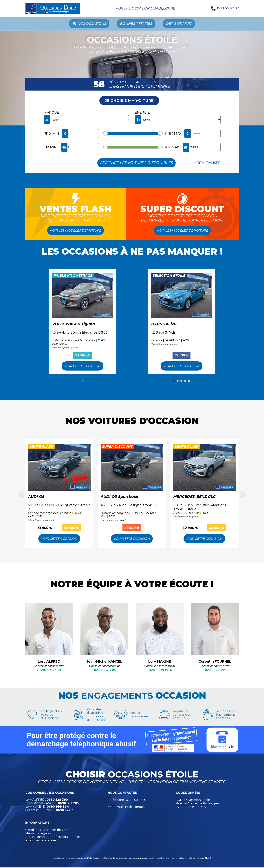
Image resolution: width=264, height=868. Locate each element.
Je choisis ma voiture (129, 101)
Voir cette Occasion (82, 367)
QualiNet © (205, 859)
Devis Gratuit (183, 24)
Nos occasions (86, 24)
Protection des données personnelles (53, 838)
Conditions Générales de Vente (48, 831)
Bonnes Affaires (136, 24)
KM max (172, 148)
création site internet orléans (172, 859)
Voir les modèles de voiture (76, 231)
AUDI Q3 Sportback (120, 497)
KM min (50, 148)
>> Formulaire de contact (126, 808)
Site (190, 859)
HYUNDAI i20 (164, 325)
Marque (51, 113)
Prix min (51, 134)
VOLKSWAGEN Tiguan (74, 325)
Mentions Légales (38, 834)
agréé (196, 859)
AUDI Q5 (36, 497)
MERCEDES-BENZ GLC (194, 497)
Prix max (173, 134)
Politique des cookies (41, 841)
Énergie (142, 113)
